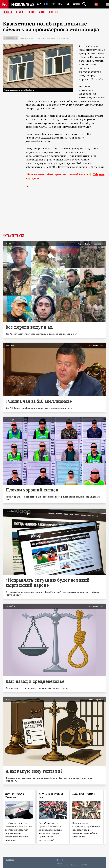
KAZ (39, 4)
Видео (31, 12)
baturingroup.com (76, 865)
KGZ (46, 4)
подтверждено (65, 163)
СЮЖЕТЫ (53, 12)
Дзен (35, 178)
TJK (53, 4)
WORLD (76, 4)
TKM (60, 4)
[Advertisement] (54, 213)
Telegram (99, 174)
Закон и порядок (28, 38)
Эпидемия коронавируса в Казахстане (53, 38)
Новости (7, 12)
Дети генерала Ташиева (14, 795)
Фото (42, 12)
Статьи (20, 12)
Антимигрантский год (51, 795)
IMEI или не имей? (84, 794)
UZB (68, 4)
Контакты (10, 860)
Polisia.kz (97, 79)
